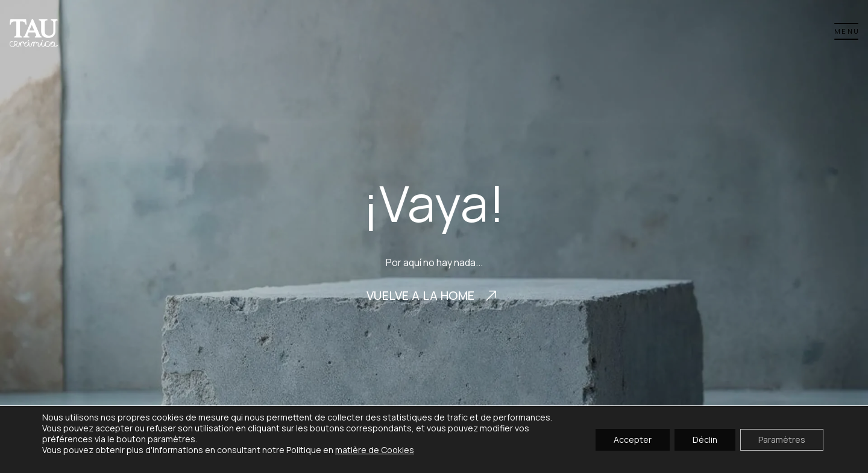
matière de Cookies (375, 450)
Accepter (633, 439)
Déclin (705, 439)
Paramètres (782, 439)
